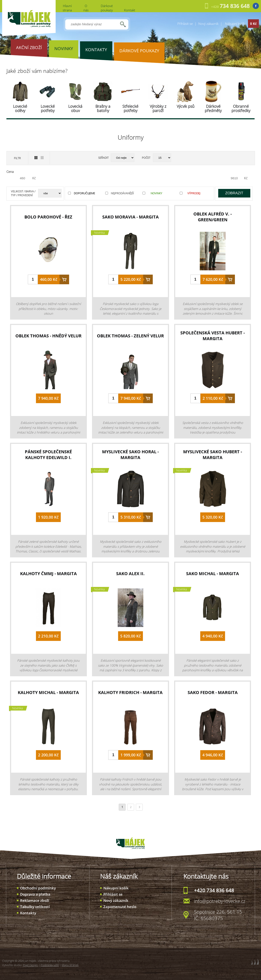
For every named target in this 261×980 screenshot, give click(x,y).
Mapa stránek (70, 965)
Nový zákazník (208, 24)
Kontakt (130, 10)
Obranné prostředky (241, 108)
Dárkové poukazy (107, 8)
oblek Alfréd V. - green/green (213, 217)
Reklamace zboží (35, 900)
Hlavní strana (67, 8)
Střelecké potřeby (130, 108)
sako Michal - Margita (213, 574)
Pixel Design (30, 965)
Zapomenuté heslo (120, 907)
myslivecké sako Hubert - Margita (213, 455)
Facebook (256, 6)
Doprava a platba (35, 894)
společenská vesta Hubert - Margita (213, 336)
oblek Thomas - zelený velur (130, 336)
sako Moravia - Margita (130, 217)
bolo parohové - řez (48, 217)
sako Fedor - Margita (213, 692)
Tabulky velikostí (35, 907)
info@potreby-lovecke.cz (220, 901)
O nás (86, 8)
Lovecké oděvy (20, 108)
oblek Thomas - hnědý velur (48, 336)
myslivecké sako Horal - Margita (130, 455)
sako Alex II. (130, 574)
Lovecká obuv (75, 108)
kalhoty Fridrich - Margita (130, 692)
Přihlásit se (185, 24)
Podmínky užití (50, 965)
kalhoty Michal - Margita (48, 692)
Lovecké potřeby (48, 108)
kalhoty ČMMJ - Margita (48, 574)
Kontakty (28, 913)
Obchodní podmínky (38, 888)
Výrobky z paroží (158, 108)
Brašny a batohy (103, 108)
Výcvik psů (186, 106)
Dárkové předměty (213, 108)
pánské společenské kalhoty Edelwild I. (48, 455)
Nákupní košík (116, 888)
